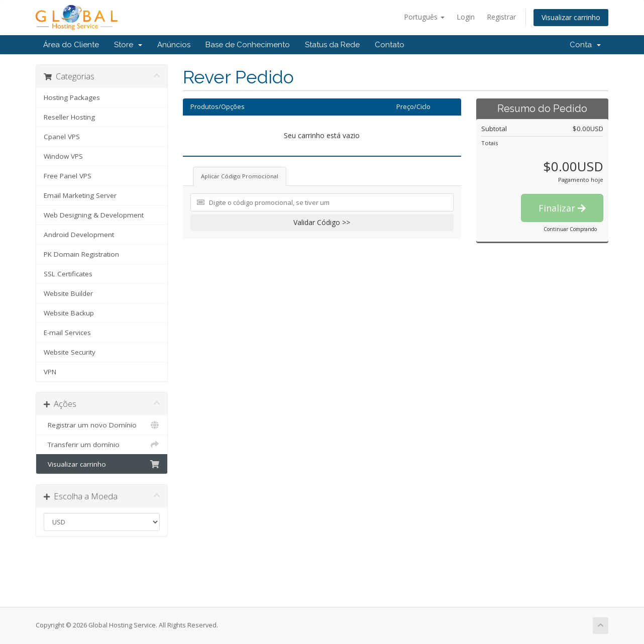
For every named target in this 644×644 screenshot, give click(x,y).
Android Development (79, 235)
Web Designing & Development (94, 215)
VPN (50, 372)
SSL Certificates (68, 274)
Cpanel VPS (62, 137)
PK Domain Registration (81, 254)
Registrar (501, 17)
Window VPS (63, 156)
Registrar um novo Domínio (102, 425)
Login (466, 17)
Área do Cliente (71, 45)
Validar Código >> (322, 222)
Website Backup (69, 313)
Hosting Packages (72, 97)
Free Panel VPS (68, 176)
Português (424, 17)
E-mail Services (67, 333)
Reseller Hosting (69, 117)
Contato (390, 45)
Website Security (70, 352)
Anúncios (174, 45)
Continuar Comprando (570, 229)
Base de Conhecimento (248, 45)
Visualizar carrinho (571, 17)
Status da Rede (332, 45)
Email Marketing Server (80, 195)
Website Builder (68, 293)
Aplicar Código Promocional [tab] (240, 176)
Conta (585, 45)
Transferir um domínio (102, 445)
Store (128, 45)
